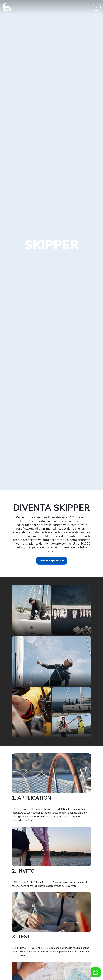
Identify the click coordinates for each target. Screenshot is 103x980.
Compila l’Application (52, 561)
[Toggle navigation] (97, 7)
